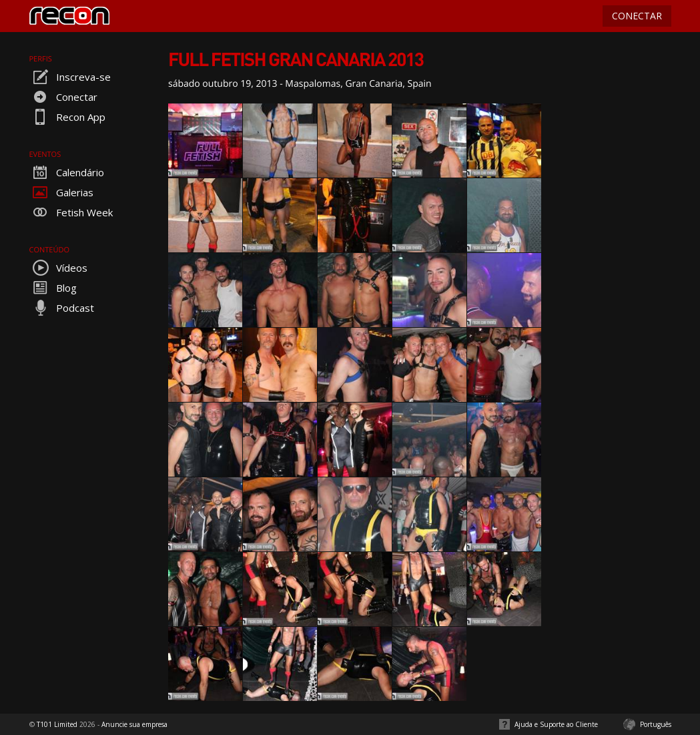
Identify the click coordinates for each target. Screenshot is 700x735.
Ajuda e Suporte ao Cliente (556, 724)
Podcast (62, 308)
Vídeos (58, 268)
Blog (53, 288)
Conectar (63, 97)
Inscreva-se (70, 77)
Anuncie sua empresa (134, 724)
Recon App (67, 117)
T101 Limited (57, 724)
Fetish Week (71, 212)
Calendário (67, 172)
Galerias (61, 192)
